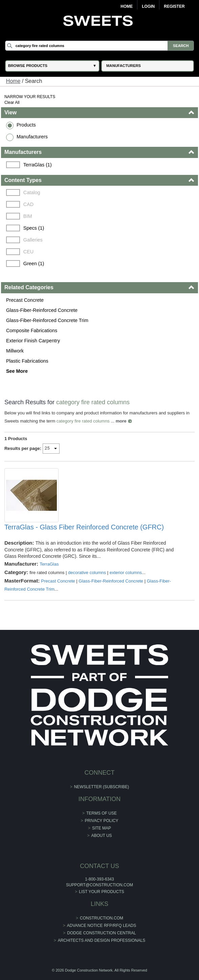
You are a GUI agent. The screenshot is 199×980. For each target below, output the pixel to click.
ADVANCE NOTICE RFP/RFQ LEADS (102, 926)
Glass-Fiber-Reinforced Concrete (42, 310)
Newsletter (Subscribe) (102, 787)
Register (174, 6)
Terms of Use (102, 813)
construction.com (102, 918)
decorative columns (87, 573)
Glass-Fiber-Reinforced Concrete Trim (47, 320)
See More (17, 371)
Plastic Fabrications (27, 361)
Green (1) (34, 264)
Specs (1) (34, 228)
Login (148, 6)
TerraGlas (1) (38, 165)
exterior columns (126, 573)
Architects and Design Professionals (102, 940)
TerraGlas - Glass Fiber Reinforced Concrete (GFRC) (84, 527)
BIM (28, 216)
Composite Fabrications (32, 331)
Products (26, 125)
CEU (28, 252)
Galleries (33, 240)
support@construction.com (99, 885)
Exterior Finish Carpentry (33, 341)
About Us (101, 836)
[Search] (100, 46)
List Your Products (102, 892)
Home (127, 6)
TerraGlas (49, 564)
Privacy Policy (102, 821)
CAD (28, 204)
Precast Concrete (25, 300)
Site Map (102, 828)
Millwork (15, 351)
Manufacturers (32, 137)
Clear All (12, 102)
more (121, 421)
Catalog (32, 192)
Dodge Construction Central (101, 933)
